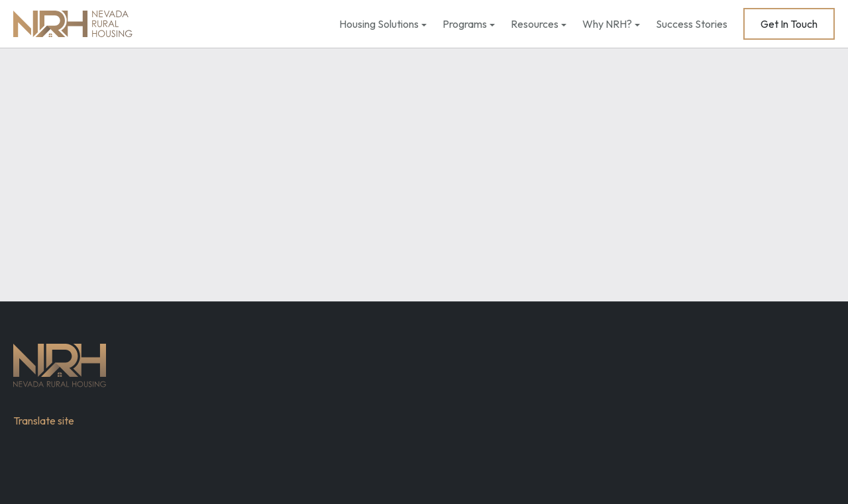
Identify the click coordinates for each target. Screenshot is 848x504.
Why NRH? (607, 24)
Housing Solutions (379, 24)
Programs (465, 24)
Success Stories (692, 24)
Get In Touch (789, 24)
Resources (535, 24)
